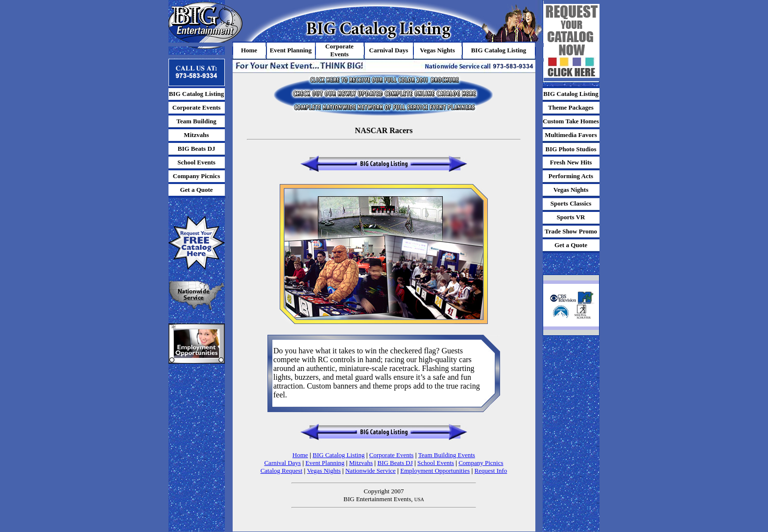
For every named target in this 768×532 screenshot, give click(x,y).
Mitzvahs (361, 463)
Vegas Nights (324, 471)
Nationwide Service (371, 471)
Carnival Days (282, 463)
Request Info (491, 471)
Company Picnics (481, 463)
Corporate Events (392, 455)
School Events (436, 463)
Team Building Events (447, 455)
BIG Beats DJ (395, 463)
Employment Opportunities (435, 471)
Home (300, 455)
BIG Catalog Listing (338, 455)
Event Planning (325, 463)
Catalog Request (282, 471)
